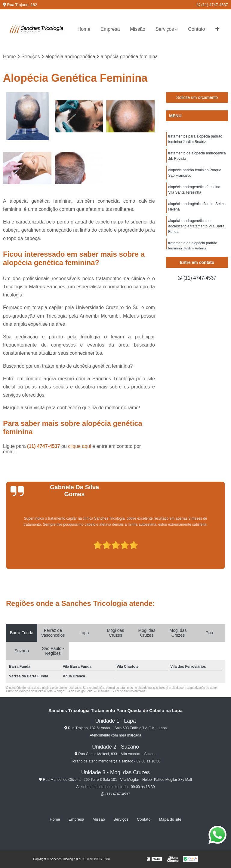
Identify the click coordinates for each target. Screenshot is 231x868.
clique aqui (80, 446)
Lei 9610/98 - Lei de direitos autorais (121, 691)
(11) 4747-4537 (212, 5)
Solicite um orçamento (197, 97)
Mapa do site (170, 819)
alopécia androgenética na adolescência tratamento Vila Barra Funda (196, 226)
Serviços (165, 29)
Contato (196, 29)
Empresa (110, 29)
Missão (138, 29)
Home (84, 29)
